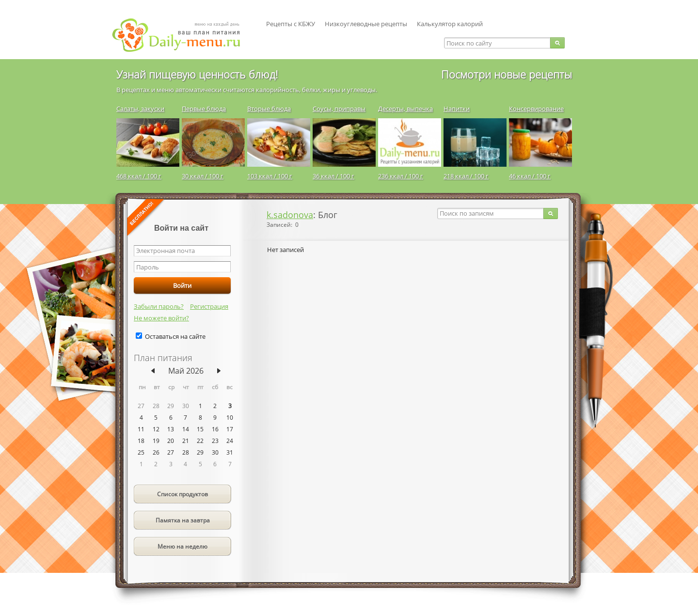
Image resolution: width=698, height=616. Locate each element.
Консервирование (536, 109)
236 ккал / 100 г (401, 176)
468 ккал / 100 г (139, 176)
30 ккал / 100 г (203, 176)
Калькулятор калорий (450, 24)
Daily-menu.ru (182, 35)
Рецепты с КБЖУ (291, 24)
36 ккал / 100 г (333, 176)
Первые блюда (204, 109)
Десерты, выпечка (405, 109)
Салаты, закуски (140, 109)
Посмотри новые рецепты (507, 74)
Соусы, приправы (339, 109)
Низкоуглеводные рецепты (366, 24)
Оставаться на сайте (175, 336)
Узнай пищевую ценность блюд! (197, 74)
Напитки (457, 109)
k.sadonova (290, 215)
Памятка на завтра (183, 520)
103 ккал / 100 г (270, 176)
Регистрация (209, 306)
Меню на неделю (182, 546)
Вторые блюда (269, 109)
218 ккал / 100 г (466, 176)
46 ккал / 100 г (530, 176)
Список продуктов (182, 494)
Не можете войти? (161, 318)
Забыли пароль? (159, 306)
